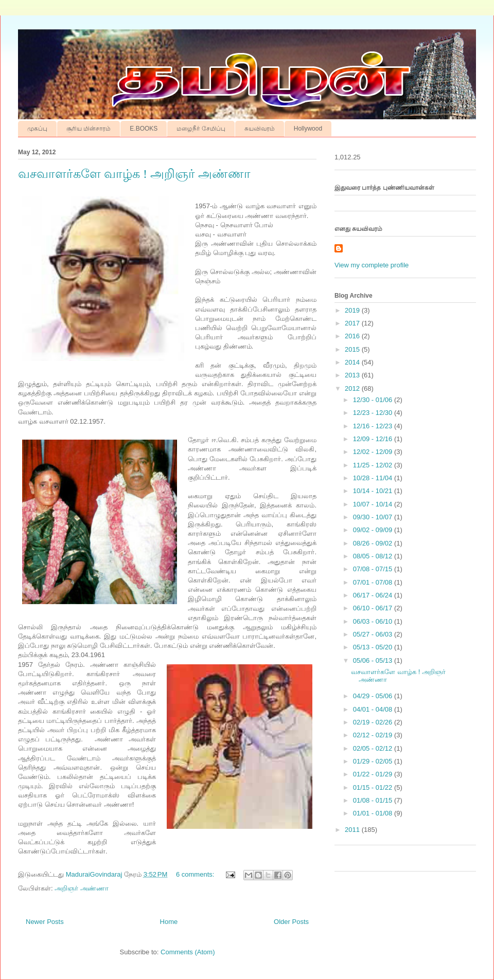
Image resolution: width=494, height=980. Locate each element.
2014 (353, 362)
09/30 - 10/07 (374, 517)
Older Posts (291, 922)
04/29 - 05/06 (374, 696)
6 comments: (196, 874)
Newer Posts (45, 922)
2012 (353, 388)
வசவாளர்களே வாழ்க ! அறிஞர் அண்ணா (134, 174)
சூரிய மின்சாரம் (89, 129)
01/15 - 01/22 (374, 787)
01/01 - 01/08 (374, 813)
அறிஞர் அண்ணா (82, 888)
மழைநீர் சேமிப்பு (201, 129)
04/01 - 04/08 (374, 709)
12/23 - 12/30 (374, 413)
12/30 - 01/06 (374, 400)
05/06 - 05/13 (374, 660)
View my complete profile (372, 265)
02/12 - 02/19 (374, 735)
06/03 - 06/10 (374, 621)
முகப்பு (37, 129)
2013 (353, 375)
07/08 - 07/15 (374, 569)
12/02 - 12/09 (374, 452)
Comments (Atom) (188, 952)
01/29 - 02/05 (374, 761)
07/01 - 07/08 (374, 582)
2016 (353, 336)
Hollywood (308, 129)
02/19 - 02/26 (374, 722)
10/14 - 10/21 (374, 491)
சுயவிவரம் (260, 129)
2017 (353, 323)
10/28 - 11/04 (374, 478)
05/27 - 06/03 (374, 634)
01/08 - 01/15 (374, 800)
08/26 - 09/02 (374, 543)
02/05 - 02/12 (374, 748)
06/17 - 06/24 (374, 595)
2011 (353, 830)
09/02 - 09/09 (374, 530)
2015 (353, 349)
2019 (353, 310)
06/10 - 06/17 (374, 608)
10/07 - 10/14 (374, 504)
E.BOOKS (144, 129)
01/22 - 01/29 (374, 774)
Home (169, 922)
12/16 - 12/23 (374, 426)
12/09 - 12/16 (374, 439)
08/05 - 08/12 (374, 556)
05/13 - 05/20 (374, 647)
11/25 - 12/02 (374, 465)
